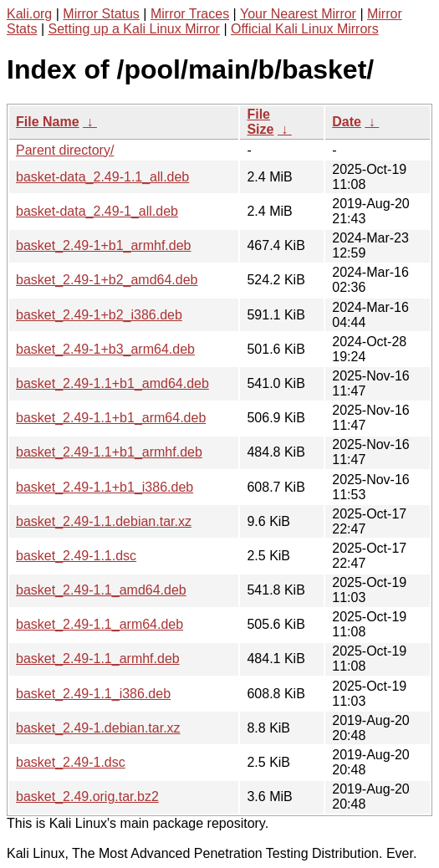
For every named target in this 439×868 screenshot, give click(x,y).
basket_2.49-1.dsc (71, 762)
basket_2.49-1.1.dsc (76, 556)
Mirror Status (101, 14)
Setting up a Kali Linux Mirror (134, 29)
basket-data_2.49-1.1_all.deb (102, 177)
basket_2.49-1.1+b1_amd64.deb (112, 383)
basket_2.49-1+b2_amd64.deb (107, 280)
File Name (48, 122)
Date (347, 122)
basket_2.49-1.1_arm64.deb (100, 624)
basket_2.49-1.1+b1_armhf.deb (109, 452)
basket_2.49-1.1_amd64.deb (101, 590)
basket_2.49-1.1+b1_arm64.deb (111, 418)
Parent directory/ (65, 150)
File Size (260, 122)
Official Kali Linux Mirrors (305, 29)
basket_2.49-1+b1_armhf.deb (103, 245)
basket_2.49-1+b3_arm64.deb (105, 349)
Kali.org (29, 14)
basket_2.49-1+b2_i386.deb (99, 315)
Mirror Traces (190, 14)
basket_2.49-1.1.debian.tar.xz (104, 521)
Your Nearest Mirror (298, 14)
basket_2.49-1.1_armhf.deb (98, 659)
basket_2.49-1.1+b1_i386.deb (105, 487)
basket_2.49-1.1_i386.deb (93, 694)
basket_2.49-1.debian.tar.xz (98, 728)
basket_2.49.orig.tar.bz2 (87, 797)
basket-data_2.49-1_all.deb (97, 211)
